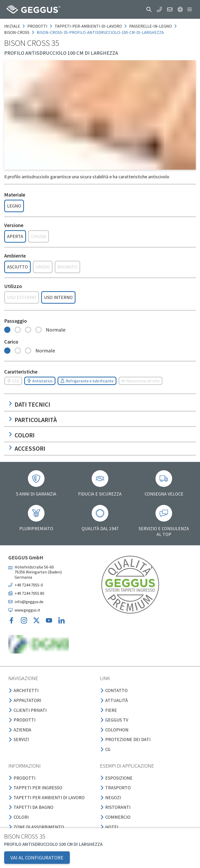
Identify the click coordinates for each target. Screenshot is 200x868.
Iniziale (12, 26)
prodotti (37, 26)
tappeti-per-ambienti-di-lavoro (88, 26)
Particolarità (33, 420)
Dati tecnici (29, 404)
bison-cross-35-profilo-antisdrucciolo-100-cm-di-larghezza (100, 32)
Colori (21, 435)
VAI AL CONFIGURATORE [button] (37, 857)
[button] (149, 9)
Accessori (27, 448)
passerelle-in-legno (151, 26)
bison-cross (17, 32)
